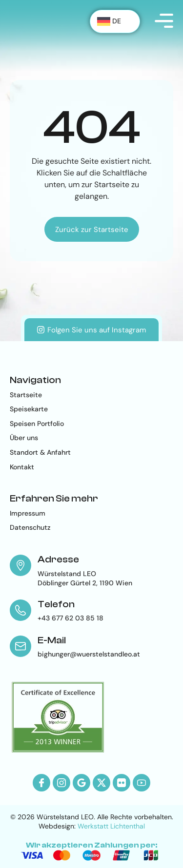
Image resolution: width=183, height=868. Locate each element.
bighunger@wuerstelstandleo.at (89, 654)
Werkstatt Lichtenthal (111, 826)
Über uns (24, 438)
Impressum (28, 513)
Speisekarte (29, 409)
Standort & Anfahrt (40, 452)
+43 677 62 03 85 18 (71, 618)
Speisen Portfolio (37, 424)
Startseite (26, 395)
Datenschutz (30, 527)
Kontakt (22, 467)
